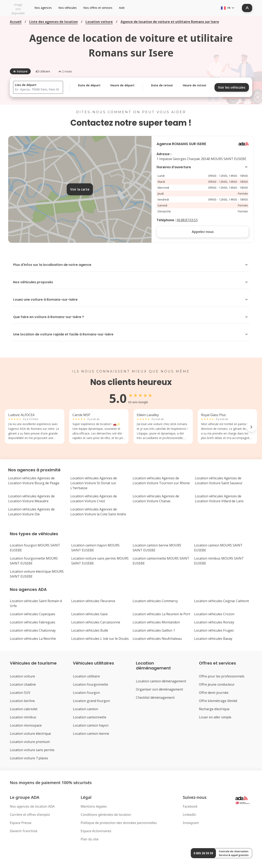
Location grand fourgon (91, 701)
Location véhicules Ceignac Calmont (221, 601)
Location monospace (26, 725)
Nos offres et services (98, 8)
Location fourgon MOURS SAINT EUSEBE (35, 548)
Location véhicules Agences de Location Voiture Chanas (156, 499)
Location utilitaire (86, 676)
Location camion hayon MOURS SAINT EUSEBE (95, 548)
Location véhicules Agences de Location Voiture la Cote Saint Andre (98, 512)
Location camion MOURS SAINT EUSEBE (218, 548)
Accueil (16, 22)
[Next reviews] (251, 427)
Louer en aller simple (215, 717)
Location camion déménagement (161, 681)
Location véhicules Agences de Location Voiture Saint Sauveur (219, 481)
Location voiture (99, 22)
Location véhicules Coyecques (33, 614)
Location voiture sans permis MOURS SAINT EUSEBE (100, 561)
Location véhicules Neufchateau (157, 639)
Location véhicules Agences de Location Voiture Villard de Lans (219, 499)
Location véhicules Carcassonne (96, 622)
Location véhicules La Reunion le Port (161, 614)
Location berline (22, 701)
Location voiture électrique (30, 734)
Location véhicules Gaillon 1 (154, 630)
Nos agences (43, 8)
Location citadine (23, 684)
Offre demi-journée (214, 693)
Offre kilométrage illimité (218, 701)
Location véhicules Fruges (214, 630)
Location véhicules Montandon (156, 622)
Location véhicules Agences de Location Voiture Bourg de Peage (34, 481)
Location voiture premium (30, 742)
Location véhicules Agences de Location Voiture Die (31, 512)
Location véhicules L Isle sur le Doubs (100, 639)
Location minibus (23, 717)
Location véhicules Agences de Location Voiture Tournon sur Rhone (161, 481)
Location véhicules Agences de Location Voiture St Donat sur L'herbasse (94, 483)
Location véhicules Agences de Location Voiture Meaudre (31, 499)
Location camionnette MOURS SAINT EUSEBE (161, 561)
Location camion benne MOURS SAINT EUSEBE (157, 548)
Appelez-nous (203, 232)
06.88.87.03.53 (187, 220)
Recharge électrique (214, 709)
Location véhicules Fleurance (93, 601)
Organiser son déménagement (159, 689)
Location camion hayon (91, 725)
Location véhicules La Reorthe (33, 639)
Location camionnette (90, 717)
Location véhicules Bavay (213, 639)
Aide (122, 8)
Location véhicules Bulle (90, 630)
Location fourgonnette (90, 684)
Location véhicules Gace (89, 614)
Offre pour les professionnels (222, 676)
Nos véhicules (68, 8)
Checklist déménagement (155, 698)
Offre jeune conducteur (217, 684)
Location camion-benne (91, 734)
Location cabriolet (24, 709)
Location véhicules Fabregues (33, 622)
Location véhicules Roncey (214, 622)
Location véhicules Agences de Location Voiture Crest (94, 499)
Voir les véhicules (232, 87)
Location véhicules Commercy (155, 601)
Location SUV (20, 693)
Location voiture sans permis (32, 750)
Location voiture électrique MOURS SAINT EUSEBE (37, 574)
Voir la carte (80, 189)
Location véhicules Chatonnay (33, 630)
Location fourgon (86, 693)
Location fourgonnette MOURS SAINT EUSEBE (34, 561)
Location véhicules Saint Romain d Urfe (36, 603)
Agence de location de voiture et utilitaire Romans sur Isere (170, 22)
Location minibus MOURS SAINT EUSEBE (219, 561)
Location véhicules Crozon (214, 614)
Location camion (85, 709)
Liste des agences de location (54, 22)
